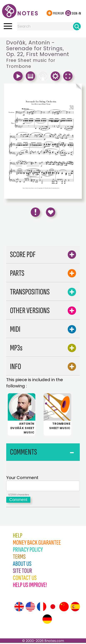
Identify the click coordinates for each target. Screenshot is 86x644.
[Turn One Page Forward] (62, 88)
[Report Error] (35, 212)
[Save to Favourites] (51, 212)
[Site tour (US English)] (30, 608)
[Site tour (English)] (19, 608)
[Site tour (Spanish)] (75, 608)
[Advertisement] (43, 233)
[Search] (77, 26)
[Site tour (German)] (47, 620)
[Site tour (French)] (42, 608)
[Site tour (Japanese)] (53, 608)
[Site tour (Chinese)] (64, 608)
